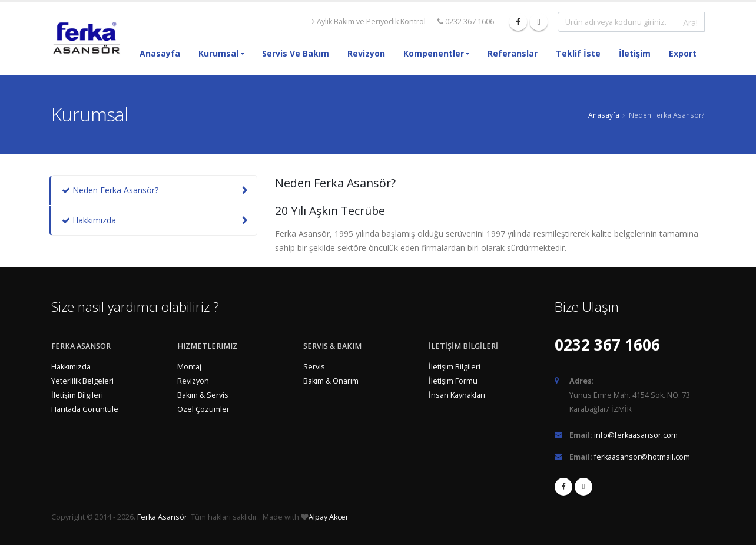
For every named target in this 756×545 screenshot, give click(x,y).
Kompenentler (434, 53)
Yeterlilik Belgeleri (82, 381)
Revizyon (366, 53)
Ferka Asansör (162, 517)
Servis (314, 367)
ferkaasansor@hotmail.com (642, 457)
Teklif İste (578, 53)
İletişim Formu (453, 381)
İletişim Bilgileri (77, 395)
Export (683, 53)
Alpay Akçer (329, 517)
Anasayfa (160, 53)
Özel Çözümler (203, 409)
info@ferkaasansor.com (636, 435)
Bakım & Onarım (331, 381)
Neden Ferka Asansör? (110, 190)
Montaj (189, 367)
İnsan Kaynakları (457, 395)
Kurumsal (218, 53)
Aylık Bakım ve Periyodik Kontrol (369, 22)
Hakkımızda (89, 220)
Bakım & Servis (203, 395)
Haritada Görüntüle (85, 409)
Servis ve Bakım (296, 53)
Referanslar (513, 53)
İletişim (635, 53)
